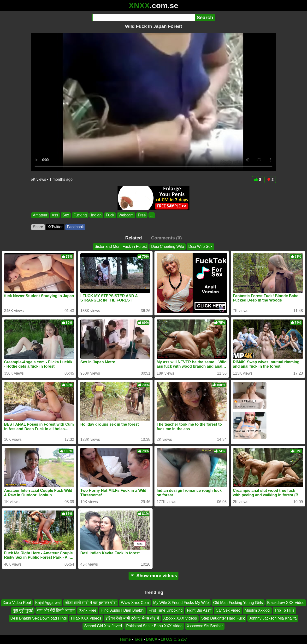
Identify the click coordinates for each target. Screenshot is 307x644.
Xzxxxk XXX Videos (180, 618)
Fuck (110, 215)
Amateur (40, 215)
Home (125, 639)
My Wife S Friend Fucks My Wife (181, 603)
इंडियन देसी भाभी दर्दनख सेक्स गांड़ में (132, 618)
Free (142, 215)
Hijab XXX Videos (86, 618)
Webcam (126, 215)
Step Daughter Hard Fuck (223, 618)
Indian (96, 215)
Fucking (80, 215)
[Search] (144, 17)
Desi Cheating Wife (168, 247)
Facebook (75, 227)
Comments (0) (166, 238)
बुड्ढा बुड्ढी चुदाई (23, 610)
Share (38, 227)
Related (133, 238)
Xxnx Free (88, 610)
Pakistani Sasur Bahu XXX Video (154, 626)
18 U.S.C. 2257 (174, 639)
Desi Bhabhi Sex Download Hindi (38, 618)
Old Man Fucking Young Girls (238, 603)
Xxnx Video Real (17, 603)
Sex (66, 215)
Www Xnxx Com (135, 603)
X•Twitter (55, 227)
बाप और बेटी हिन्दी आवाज (56, 610)
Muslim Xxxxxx (257, 610)
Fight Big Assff (199, 610)
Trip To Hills (284, 610)
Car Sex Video (228, 610)
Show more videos (154, 576)
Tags (138, 639)
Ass (55, 215)
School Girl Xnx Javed (103, 626)
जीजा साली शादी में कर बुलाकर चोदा (91, 603)
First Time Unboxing (165, 610)
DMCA (152, 639)
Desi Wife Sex (200, 247)
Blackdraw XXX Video (286, 603)
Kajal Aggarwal (48, 603)
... (152, 215)
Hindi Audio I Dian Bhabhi (122, 610)
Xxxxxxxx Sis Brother (205, 626)
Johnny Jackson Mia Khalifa (273, 618)
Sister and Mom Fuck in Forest (121, 247)
